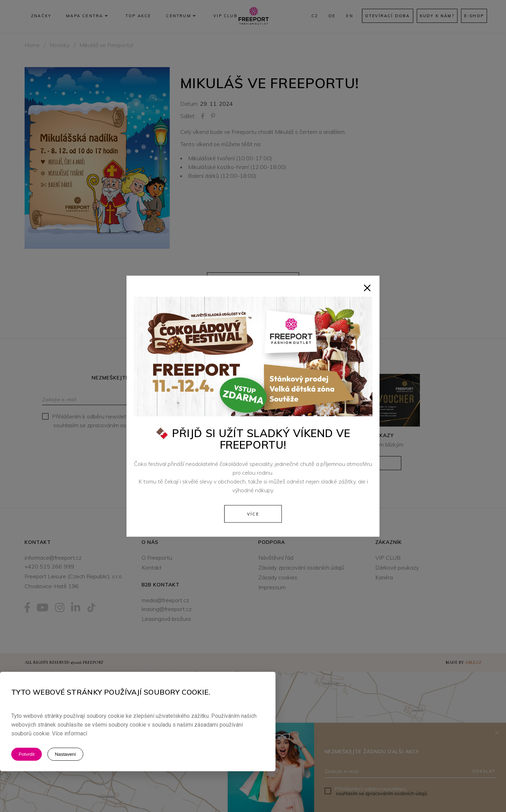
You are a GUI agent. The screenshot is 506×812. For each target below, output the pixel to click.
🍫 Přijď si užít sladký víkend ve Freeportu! (253, 439)
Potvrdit (27, 754)
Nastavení (65, 754)
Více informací (70, 733)
